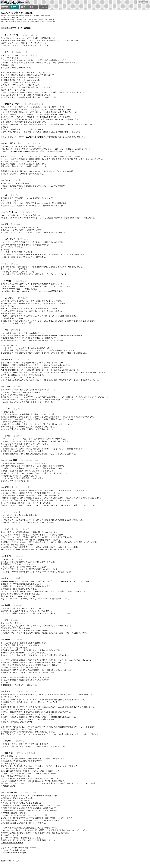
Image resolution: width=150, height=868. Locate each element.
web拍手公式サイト (56, 291)
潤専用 (23, 7)
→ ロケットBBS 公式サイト (12, 843)
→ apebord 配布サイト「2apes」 (14, 853)
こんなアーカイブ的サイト (36, 137)
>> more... (43, 7)
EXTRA (13, 7)
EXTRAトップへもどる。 (13, 861)
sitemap (143, 2)
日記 (32, 7)
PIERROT (5, 7)
